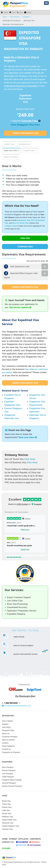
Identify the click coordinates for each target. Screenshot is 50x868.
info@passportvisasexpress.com (16, 706)
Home (5, 17)
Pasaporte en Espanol (11, 752)
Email (28, 12)
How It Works (7, 721)
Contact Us (8, 842)
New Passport (8, 767)
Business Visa (24, 144)
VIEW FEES (25, 238)
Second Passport (9, 783)
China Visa (6, 804)
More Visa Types (12, 151)
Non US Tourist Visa (20, 223)
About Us (6, 734)
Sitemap (13, 839)
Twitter (21, 845)
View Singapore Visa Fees (25, 125)
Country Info (30, 151)
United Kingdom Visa (10, 826)
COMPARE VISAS (25, 247)
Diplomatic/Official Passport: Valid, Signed (26, 274)
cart (12, 12)
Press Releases (8, 746)
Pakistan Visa (8, 817)
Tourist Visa (9, 144)
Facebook (22, 842)
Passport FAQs (8, 730)
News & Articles (8, 740)
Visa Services (15, 17)
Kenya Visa (7, 813)
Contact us (6, 749)
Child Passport (8, 777)
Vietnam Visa (7, 829)
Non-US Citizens (11, 157)
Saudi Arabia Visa (9, 820)
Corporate (35, 839)
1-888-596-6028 (11, 703)
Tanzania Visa (8, 823)
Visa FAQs (6, 727)
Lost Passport (8, 774)
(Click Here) (30, 459)
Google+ (35, 842)
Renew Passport (9, 770)
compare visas (10, 226)
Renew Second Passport (12, 786)
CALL (20, 12)
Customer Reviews (10, 737)
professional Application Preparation (21, 86)
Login (5, 12)
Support (5, 724)
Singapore (26, 17)
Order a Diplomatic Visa (25, 133)
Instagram (34, 845)
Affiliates (23, 839)
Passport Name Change (12, 780)
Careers (5, 743)
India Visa (6, 810)
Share (6, 848)
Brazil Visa (6, 801)
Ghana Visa (7, 807)
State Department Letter (26, 267)
